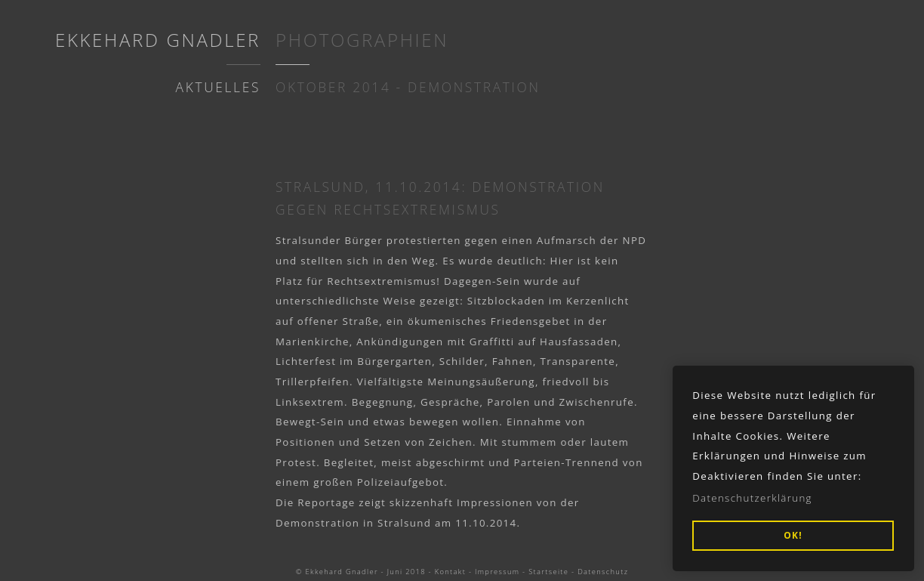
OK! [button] (793, 535)
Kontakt (450, 572)
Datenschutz (603, 572)
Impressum (497, 572)
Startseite (548, 572)
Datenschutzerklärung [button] (752, 498)
